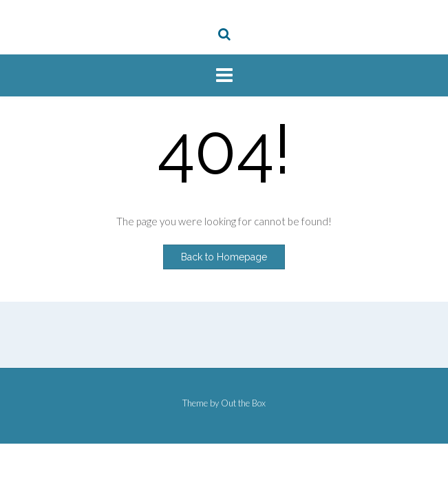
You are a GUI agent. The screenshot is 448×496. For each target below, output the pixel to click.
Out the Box (243, 403)
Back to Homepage (224, 257)
